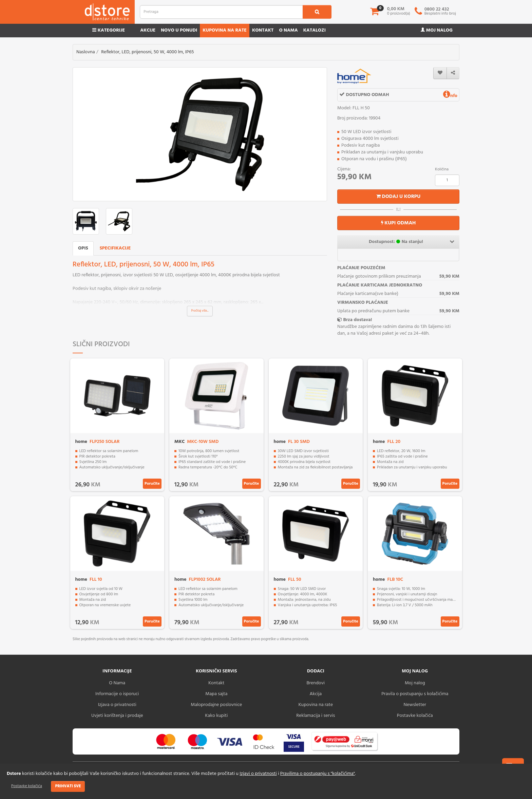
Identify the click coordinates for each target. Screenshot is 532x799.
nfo (450, 96)
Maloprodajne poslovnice (216, 705)
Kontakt (263, 30)
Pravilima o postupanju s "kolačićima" (318, 774)
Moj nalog (437, 30)
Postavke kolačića (27, 786)
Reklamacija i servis (316, 716)
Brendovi (316, 683)
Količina (442, 169)
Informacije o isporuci (117, 694)
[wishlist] (440, 73)
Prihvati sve (68, 786)
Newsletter (415, 705)
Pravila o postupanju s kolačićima (415, 694)
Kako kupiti (216, 716)
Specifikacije (115, 248)
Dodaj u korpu (398, 197)
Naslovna (86, 52)
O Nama (117, 683)
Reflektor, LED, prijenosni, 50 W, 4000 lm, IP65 (147, 52)
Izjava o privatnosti (117, 705)
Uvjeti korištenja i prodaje (117, 716)
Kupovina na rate (225, 30)
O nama (288, 30)
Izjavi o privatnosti (258, 774)
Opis (83, 248)
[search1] (317, 12)
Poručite (152, 484)
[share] (453, 73)
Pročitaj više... (200, 311)
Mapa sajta (216, 694)
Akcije (148, 30)
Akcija (316, 694)
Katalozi (315, 30)
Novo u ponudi (179, 30)
